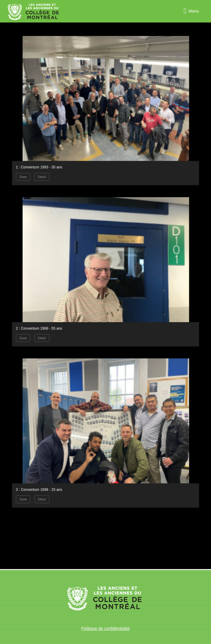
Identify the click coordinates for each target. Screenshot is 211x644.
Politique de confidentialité (105, 628)
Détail (42, 177)
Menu (194, 11)
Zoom (23, 177)
